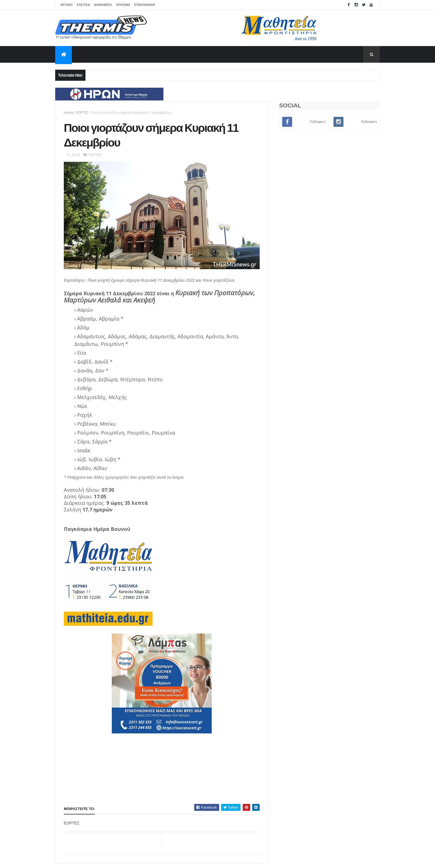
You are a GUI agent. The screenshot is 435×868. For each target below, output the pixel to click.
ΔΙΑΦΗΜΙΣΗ (103, 5)
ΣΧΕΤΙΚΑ (83, 5)
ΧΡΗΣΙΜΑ (123, 5)
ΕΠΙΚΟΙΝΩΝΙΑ (145, 5)
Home (69, 113)
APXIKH (67, 5)
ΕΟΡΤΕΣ (82, 113)
